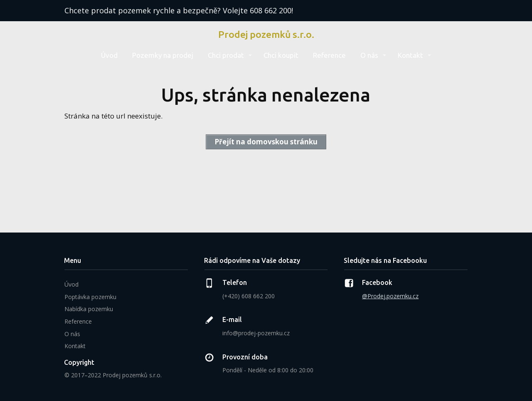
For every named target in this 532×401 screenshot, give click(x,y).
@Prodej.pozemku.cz (390, 296)
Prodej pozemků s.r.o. (266, 34)
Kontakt (410, 55)
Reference (329, 55)
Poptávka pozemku (90, 297)
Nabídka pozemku (89, 309)
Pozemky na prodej (163, 55)
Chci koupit (281, 55)
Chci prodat (226, 55)
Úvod (109, 55)
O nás (369, 55)
